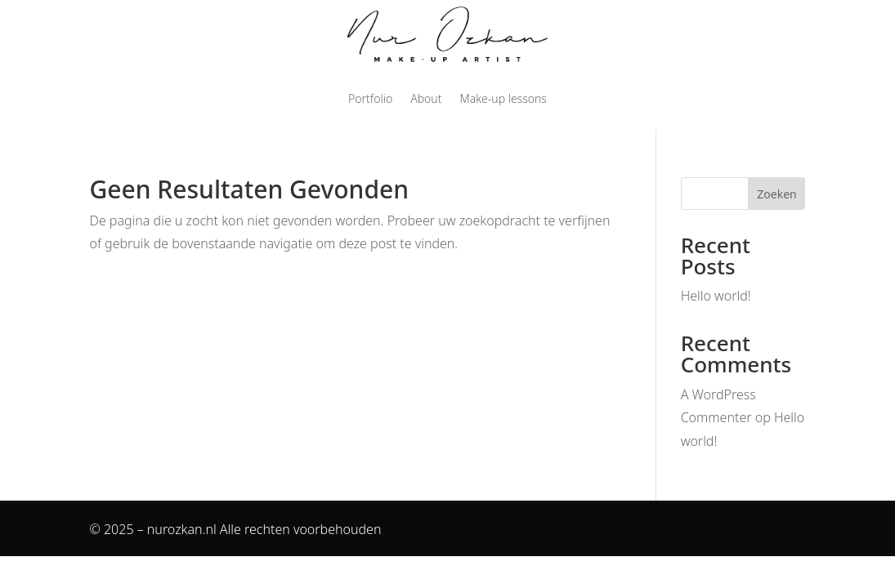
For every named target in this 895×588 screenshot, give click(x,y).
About (426, 98)
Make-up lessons (503, 98)
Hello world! (716, 296)
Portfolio (370, 98)
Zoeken (776, 194)
